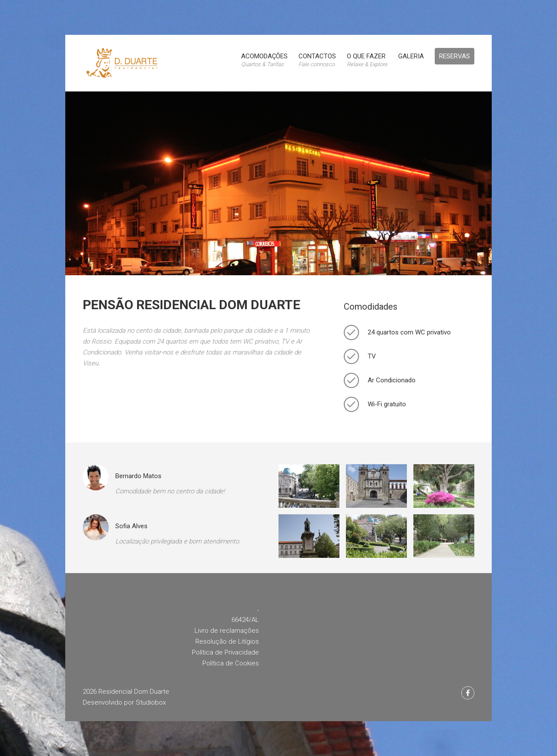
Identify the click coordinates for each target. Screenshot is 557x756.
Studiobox (151, 702)
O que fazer (367, 60)
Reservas (455, 56)
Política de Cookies (231, 663)
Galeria (411, 56)
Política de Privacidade (225, 652)
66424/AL (245, 620)
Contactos (317, 60)
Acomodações (264, 60)
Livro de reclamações (227, 631)
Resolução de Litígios (227, 641)
